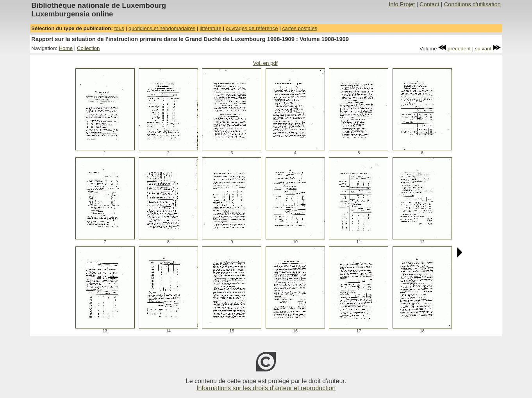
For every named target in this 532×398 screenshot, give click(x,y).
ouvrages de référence (252, 28)
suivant (488, 49)
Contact (429, 4)
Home (66, 48)
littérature (211, 28)
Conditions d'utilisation (472, 4)
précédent (454, 49)
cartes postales (300, 28)
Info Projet (402, 4)
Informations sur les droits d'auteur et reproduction (266, 388)
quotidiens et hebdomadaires (162, 28)
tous (119, 28)
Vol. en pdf (265, 63)
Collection (88, 48)
